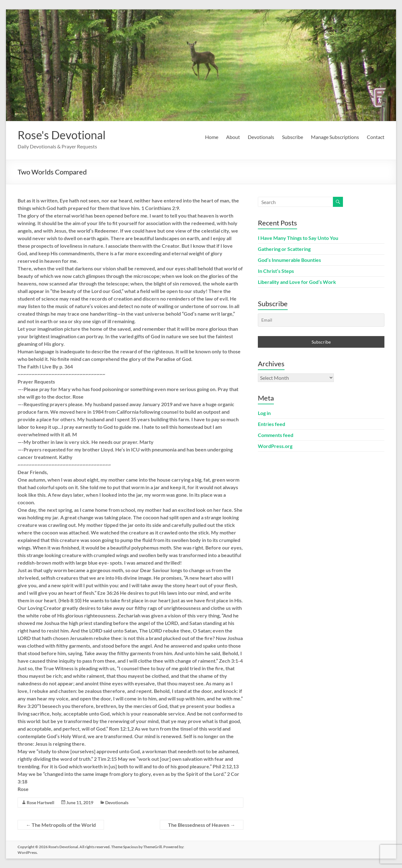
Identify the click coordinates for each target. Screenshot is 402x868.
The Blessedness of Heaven (202, 825)
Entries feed (272, 424)
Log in (264, 413)
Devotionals (261, 137)
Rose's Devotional (62, 135)
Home (212, 137)
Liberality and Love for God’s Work (297, 282)
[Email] (321, 320)
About (233, 137)
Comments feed (276, 435)
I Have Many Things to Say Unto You (298, 238)
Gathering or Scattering (284, 249)
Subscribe (293, 137)
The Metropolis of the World (61, 825)
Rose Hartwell (41, 802)
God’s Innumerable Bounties (289, 260)
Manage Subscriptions (335, 137)
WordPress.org (275, 446)
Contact (376, 137)
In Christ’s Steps (276, 271)
